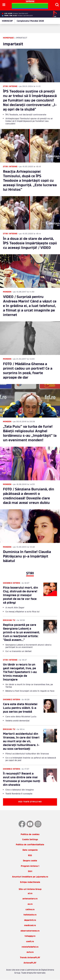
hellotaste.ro (30, 915)
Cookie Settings (30, 840)
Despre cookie (30, 861)
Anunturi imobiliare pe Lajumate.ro (30, 877)
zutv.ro (30, 952)
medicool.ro (30, 926)
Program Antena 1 (30, 866)
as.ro (30, 904)
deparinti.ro (30, 920)
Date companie (30, 850)
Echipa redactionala (30, 882)
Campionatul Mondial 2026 (30, 21)
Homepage (8, 38)
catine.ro (30, 910)
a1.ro (30, 894)
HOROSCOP (7, 21)
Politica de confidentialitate (30, 845)
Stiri (30, 871)
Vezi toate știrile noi (30, 802)
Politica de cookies (30, 835)
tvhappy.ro (30, 936)
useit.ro (30, 942)
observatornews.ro (30, 931)
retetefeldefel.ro (30, 947)
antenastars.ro (30, 899)
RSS (30, 856)
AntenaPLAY (30, 963)
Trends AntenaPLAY (30, 958)
